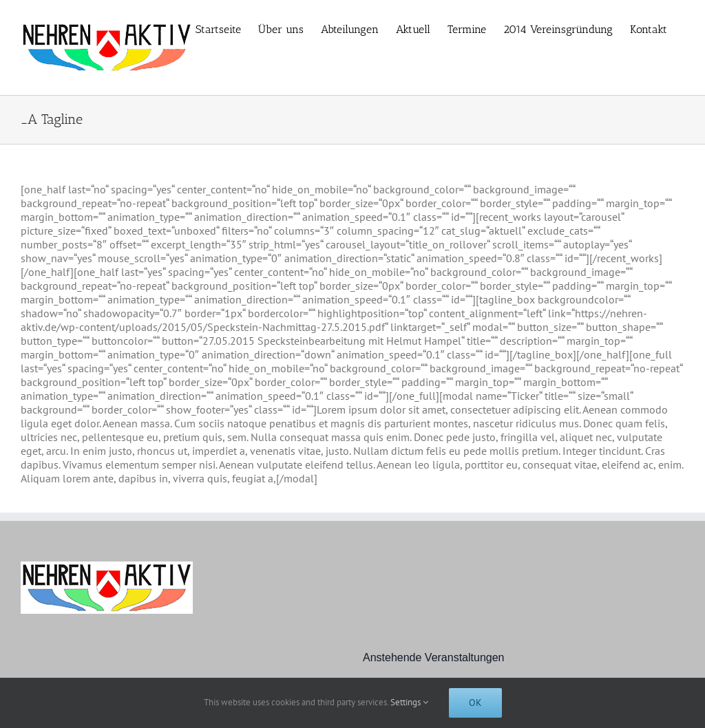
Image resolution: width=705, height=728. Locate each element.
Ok (475, 703)
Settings (409, 702)
